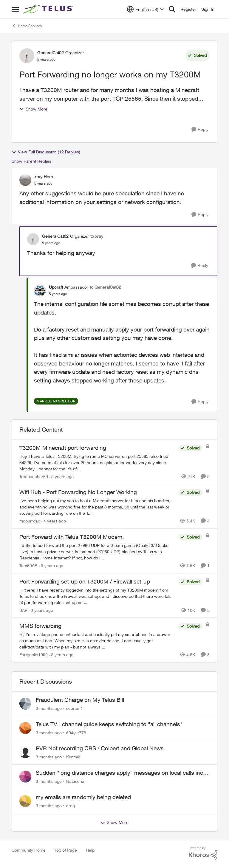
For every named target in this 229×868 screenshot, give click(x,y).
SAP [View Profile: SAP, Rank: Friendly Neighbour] (23, 610)
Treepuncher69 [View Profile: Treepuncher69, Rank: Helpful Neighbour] (34, 476)
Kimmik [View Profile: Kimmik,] (73, 757)
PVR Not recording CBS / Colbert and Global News (100, 748)
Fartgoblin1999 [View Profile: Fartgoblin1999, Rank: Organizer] (34, 655)
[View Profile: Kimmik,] (25, 752)
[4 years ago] (54, 521)
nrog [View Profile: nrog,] (71, 805)
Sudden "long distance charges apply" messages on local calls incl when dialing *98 (120, 773)
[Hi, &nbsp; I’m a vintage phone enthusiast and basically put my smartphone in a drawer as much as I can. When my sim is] (97, 641)
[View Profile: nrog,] (25, 801)
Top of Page (66, 850)
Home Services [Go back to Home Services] (27, 26)
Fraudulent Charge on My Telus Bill (80, 700)
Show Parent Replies (31, 161)
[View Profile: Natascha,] (25, 777)
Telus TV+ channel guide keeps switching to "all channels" (109, 724)
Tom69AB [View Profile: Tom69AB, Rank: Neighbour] (28, 566)
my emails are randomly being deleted (83, 797)
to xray (97, 236)
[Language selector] (145, 9)
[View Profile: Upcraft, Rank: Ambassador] (40, 290)
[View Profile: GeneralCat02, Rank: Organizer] (27, 56)
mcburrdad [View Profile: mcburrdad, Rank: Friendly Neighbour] (30, 521)
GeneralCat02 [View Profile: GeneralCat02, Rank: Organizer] (51, 53)
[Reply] (200, 129)
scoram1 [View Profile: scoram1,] (75, 708)
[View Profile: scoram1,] (25, 704)
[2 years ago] (61, 655)
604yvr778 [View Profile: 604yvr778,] (76, 732)
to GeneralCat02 (105, 287)
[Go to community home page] (49, 9)
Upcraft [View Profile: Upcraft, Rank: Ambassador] (56, 287)
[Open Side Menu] (15, 9)
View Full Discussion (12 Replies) (46, 152)
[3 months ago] (49, 708)
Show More (33, 109)
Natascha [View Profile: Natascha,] (75, 781)
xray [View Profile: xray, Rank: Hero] (38, 176)
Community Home (29, 850)
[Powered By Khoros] (203, 854)
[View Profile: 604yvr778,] (25, 728)
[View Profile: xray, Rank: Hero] (25, 180)
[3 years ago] (41, 610)
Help (90, 850)
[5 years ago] (61, 476)
